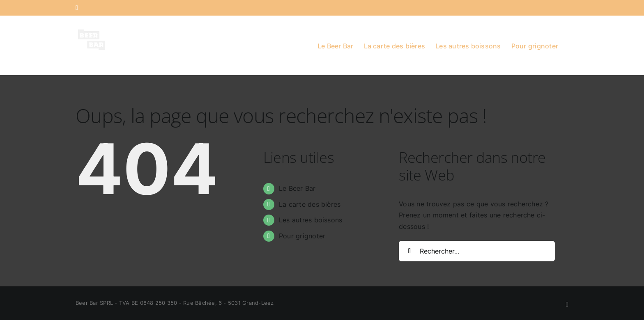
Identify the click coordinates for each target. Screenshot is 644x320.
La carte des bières (310, 204)
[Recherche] (409, 251)
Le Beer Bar (297, 188)
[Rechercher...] (477, 251)
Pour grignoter (302, 236)
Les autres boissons (311, 220)
